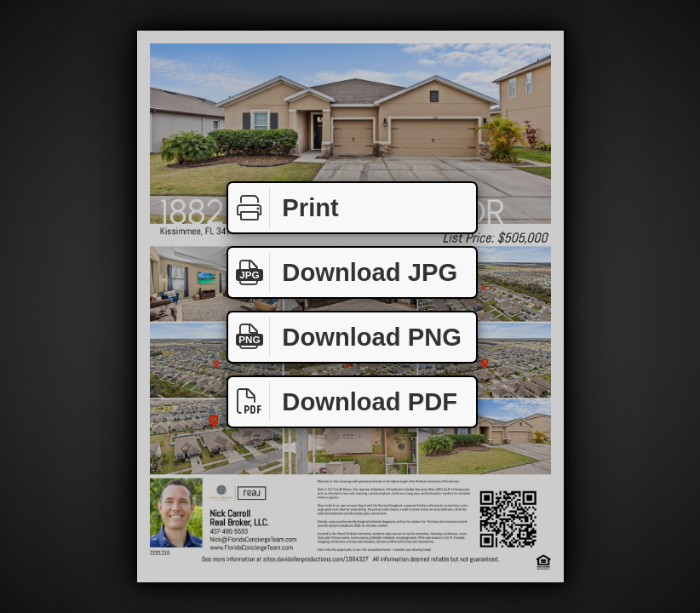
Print (284, 208)
